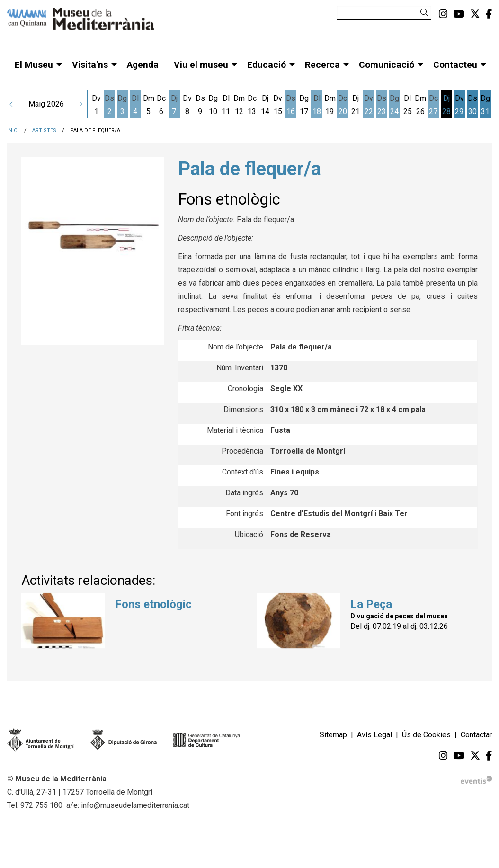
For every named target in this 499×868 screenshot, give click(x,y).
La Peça (371, 604)
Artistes (44, 130)
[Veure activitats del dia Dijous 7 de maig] (174, 105)
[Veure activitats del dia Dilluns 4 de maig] (135, 105)
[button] (426, 13)
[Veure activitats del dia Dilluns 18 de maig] (316, 105)
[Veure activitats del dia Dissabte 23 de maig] (381, 105)
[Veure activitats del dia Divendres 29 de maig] (459, 105)
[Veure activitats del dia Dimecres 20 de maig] (343, 105)
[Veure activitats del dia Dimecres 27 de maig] (433, 105)
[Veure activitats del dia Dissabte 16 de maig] (291, 105)
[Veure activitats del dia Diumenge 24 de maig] (395, 105)
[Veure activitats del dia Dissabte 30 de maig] (472, 105)
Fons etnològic (153, 604)
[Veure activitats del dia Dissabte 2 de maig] (109, 105)
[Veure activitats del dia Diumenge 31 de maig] (485, 105)
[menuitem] (443, 14)
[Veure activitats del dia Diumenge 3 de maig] (122, 105)
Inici (13, 130)
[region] (93, 252)
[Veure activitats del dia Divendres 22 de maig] (369, 105)
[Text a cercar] (384, 13)
